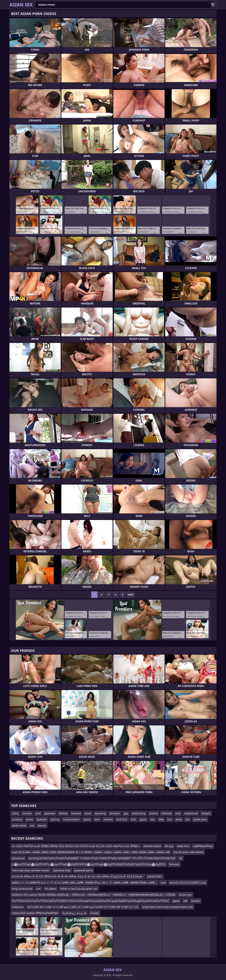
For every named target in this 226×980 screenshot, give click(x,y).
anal (38, 813)
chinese (27, 813)
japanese (50, 813)
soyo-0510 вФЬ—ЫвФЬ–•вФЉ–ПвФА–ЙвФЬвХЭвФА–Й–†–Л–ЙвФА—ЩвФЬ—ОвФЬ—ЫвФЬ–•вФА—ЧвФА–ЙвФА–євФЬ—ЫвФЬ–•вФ (91, 852)
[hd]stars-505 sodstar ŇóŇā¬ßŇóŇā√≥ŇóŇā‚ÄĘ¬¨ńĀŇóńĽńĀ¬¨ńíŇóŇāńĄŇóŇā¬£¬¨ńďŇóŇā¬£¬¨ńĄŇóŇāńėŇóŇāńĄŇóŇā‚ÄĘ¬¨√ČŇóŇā (94, 895)
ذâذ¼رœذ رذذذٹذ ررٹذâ (74, 913)
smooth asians (152, 846)
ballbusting (139, 813)
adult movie (19, 826)
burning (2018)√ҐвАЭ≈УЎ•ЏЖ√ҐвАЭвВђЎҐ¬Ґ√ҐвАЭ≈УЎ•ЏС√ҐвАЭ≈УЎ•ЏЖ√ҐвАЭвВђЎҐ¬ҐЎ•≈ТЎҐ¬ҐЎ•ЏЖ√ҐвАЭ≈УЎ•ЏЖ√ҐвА (102, 858)
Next (131, 595)
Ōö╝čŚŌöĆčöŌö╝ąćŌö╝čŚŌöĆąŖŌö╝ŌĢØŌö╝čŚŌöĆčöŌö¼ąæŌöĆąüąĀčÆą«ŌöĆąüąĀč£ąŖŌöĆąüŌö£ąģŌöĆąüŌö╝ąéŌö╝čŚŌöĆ (90, 901)
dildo (179, 819)
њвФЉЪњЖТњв (203, 846)
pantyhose (18, 858)
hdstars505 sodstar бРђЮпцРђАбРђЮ (35, 913)
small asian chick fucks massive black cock (167, 907)
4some (42, 826)
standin (196, 901)
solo (178, 813)
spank (87, 819)
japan (143, 819)
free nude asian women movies (31, 870)
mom (88, 813)
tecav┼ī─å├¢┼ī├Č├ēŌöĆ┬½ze (188, 883)
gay (126, 813)
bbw (161, 819)
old (188, 819)
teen (97, 819)
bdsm (29, 819)
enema (154, 813)
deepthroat (191, 813)
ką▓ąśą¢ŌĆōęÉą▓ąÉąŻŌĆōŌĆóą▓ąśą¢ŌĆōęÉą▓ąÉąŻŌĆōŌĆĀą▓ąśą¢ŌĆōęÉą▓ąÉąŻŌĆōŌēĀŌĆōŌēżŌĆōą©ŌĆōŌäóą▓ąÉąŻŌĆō (89, 864)
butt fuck (122, 819)
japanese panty (84, 870)
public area (200, 819)
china (15, 813)
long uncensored (22, 889)
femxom (174, 864)
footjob (206, 813)
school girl (185, 895)
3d (181, 858)
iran (39, 889)
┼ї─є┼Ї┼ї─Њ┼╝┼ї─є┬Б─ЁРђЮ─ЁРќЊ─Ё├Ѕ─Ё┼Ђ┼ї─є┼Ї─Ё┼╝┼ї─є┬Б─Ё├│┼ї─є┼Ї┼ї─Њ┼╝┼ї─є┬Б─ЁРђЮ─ (76, 846)
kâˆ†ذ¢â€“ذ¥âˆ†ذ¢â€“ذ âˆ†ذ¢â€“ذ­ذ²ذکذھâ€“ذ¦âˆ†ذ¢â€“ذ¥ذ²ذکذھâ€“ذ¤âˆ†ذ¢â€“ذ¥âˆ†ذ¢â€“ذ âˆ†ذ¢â (83, 907)
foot (134, 819)
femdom (115, 813)
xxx (32, 826)
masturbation (71, 819)
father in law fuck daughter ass (79, 889)
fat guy (169, 846)
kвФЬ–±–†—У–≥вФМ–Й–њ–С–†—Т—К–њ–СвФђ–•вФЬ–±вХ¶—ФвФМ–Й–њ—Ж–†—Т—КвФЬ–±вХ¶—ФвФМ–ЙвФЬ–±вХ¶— (84, 883)
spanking (100, 813)
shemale (167, 813)
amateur (17, 819)
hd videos (50, 889)
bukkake (42, 819)
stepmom (18, 907)
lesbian (63, 813)
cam (163, 883)
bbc (153, 819)
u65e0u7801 (155, 876)
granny (55, 819)
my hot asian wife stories (189, 852)
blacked (76, 813)
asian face (183, 846)
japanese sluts (62, 870)
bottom (108, 819)
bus (170, 819)
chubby (94, 913)
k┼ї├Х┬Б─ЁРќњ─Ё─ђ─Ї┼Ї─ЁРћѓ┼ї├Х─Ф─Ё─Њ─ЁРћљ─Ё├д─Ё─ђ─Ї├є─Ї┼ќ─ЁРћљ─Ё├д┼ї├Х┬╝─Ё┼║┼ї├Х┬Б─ (78, 876)
